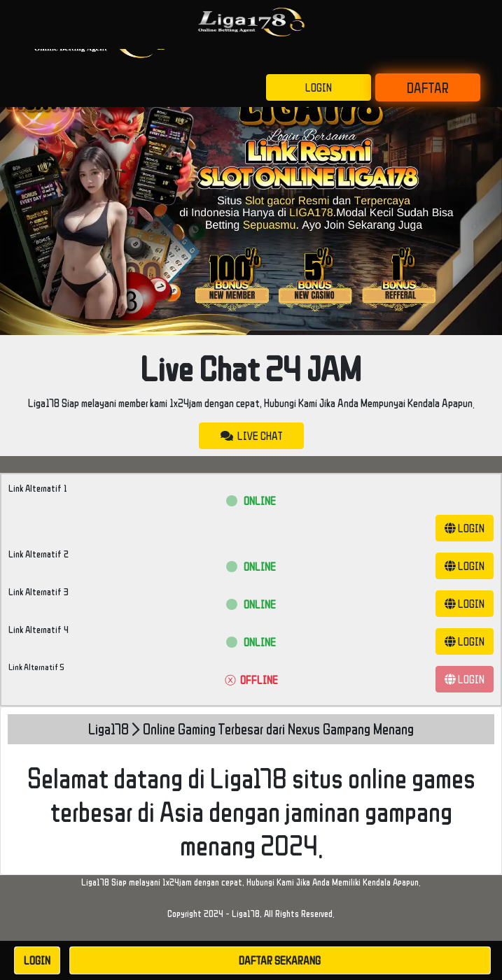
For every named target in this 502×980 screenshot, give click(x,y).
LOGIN (319, 87)
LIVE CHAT (251, 436)
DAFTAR (428, 87)
